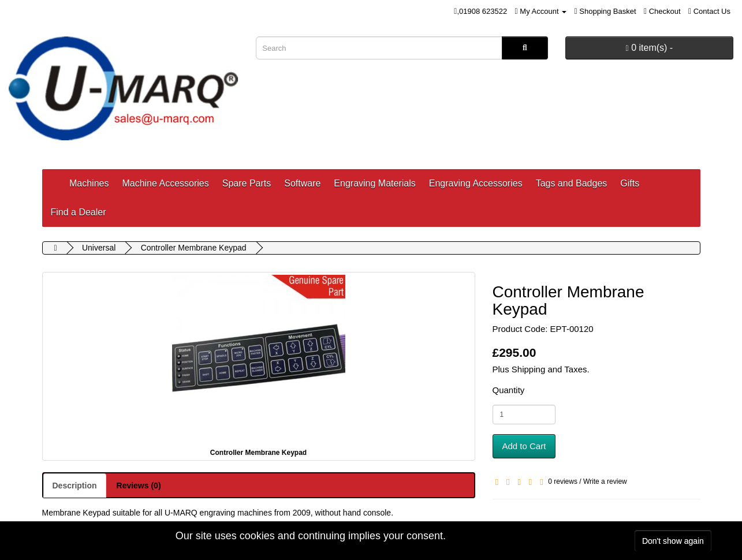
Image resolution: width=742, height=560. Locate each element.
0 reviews (563, 481)
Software (302, 183)
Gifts (630, 183)
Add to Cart (524, 446)
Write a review (605, 481)
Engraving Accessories (476, 183)
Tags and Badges (572, 183)
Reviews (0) (139, 486)
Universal (99, 248)
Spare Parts (247, 183)
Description (75, 486)
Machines (89, 183)
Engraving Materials (374, 183)
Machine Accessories (165, 183)
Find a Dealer (79, 212)
